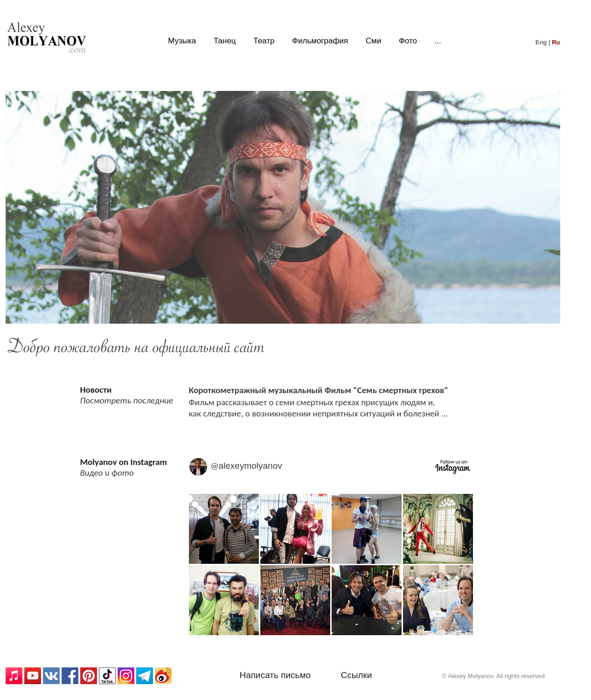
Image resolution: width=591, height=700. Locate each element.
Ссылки (357, 675)
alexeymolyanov (250, 466)
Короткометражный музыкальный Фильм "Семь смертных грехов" (319, 390)
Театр (264, 41)
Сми (373, 41)
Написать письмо (275, 675)
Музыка (182, 41)
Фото (408, 41)
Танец (225, 41)
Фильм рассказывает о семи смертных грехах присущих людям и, (312, 402)
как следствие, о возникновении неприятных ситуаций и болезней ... (319, 413)
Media (331, 566)
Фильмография (320, 41)
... (438, 41)
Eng (541, 42)
